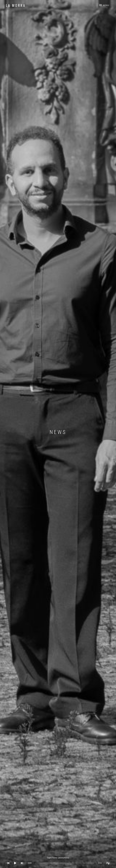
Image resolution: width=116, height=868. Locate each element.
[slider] (38, 863)
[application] (58, 861)
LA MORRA (16, 5)
